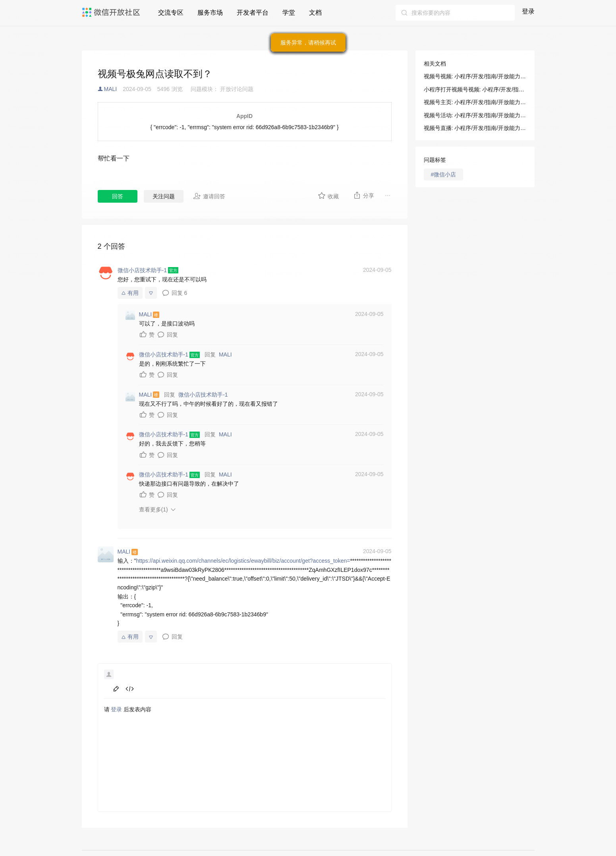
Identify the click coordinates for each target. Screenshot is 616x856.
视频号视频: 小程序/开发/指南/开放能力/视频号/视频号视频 (475, 76)
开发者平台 (253, 13)
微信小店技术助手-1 (203, 395)
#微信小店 (444, 174)
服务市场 (210, 13)
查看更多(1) (154, 509)
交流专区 (171, 13)
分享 (364, 195)
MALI (111, 89)
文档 (315, 13)
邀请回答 (209, 196)
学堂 (289, 13)
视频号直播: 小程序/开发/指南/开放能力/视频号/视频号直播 (475, 128)
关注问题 (164, 196)
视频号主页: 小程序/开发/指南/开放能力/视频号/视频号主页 (475, 102)
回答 (118, 196)
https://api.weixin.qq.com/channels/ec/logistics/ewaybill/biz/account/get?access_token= (243, 561)
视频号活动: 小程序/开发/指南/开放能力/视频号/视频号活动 (475, 115)
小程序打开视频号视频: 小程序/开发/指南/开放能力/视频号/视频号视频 (475, 89)
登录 (528, 11)
